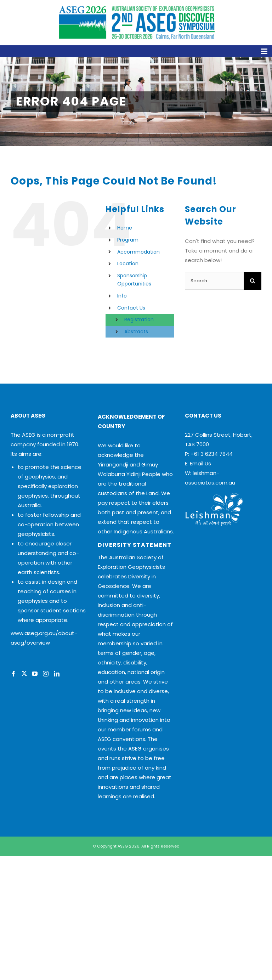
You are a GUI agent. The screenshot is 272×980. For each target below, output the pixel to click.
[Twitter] (24, 674)
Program (128, 240)
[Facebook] (13, 674)
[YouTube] (35, 674)
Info (122, 296)
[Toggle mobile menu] (136, 51)
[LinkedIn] (57, 674)
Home (125, 228)
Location (128, 264)
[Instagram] (46, 674)
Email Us (200, 463)
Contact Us (131, 308)
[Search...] (214, 281)
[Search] (253, 281)
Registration (139, 319)
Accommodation (138, 252)
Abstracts (136, 332)
